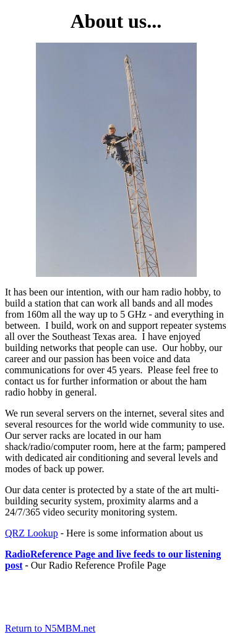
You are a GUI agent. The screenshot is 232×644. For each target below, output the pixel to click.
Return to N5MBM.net (50, 628)
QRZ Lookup (32, 533)
